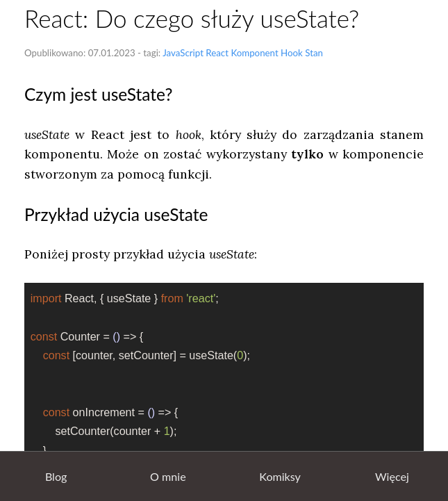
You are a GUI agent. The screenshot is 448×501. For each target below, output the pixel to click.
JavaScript (183, 53)
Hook (292, 53)
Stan (314, 53)
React (217, 53)
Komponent (254, 53)
